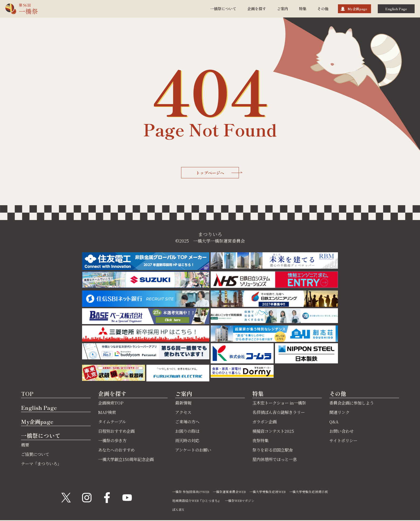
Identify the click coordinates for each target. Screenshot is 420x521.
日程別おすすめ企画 (118, 432)
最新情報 (184, 404)
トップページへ (218, 173)
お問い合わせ (342, 432)
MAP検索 (108, 413)
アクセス (184, 413)
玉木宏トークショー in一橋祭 (281, 404)
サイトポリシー (344, 441)
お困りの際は (188, 432)
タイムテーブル (113, 422)
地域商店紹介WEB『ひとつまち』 (197, 501)
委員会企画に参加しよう (353, 404)
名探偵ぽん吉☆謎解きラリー (280, 413)
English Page (396, 9)
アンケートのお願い (194, 451)
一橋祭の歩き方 (113, 441)
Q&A (334, 422)
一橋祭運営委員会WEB (230, 492)
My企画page (357, 9)
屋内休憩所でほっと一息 (276, 460)
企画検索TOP (111, 404)
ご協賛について (36, 455)
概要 (25, 446)
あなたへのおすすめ (118, 451)
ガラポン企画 (265, 422)
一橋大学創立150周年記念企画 (128, 460)
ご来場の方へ (188, 422)
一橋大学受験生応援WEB (269, 492)
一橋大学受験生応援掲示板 (311, 492)
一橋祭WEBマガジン (241, 501)
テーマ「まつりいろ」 (43, 464)
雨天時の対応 (188, 441)
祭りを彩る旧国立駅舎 (274, 451)
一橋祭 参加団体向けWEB (191, 492)
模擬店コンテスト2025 (274, 432)
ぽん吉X (178, 510)
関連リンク (340, 413)
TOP (27, 394)
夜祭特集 (261, 441)
